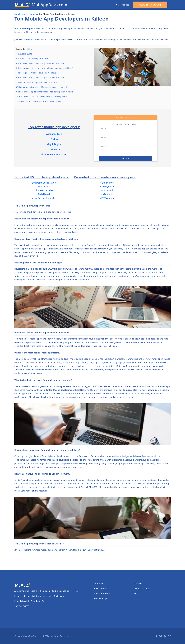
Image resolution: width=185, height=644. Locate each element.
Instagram (165, 636)
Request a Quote (150, 5)
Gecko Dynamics (107, 186)
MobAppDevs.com (49, 5)
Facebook (157, 636)
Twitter (161, 636)
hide (29, 49)
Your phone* (126, 148)
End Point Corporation (44, 183)
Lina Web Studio (44, 190)
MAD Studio (107, 194)
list (92, 550)
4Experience (107, 183)
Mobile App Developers (26, 14)
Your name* (126, 130)
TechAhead (44, 194)
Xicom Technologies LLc (44, 198)
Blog (136, 593)
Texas (68, 212)
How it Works (100, 589)
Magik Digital (54, 144)
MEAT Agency (107, 198)
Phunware (54, 149)
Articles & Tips (101, 598)
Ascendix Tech (54, 134)
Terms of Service (102, 593)
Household (107, 190)
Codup (54, 139)
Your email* (126, 139)
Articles (125, 5)
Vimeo (169, 636)
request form (34, 40)
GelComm (44, 186)
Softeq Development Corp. (54, 154)
